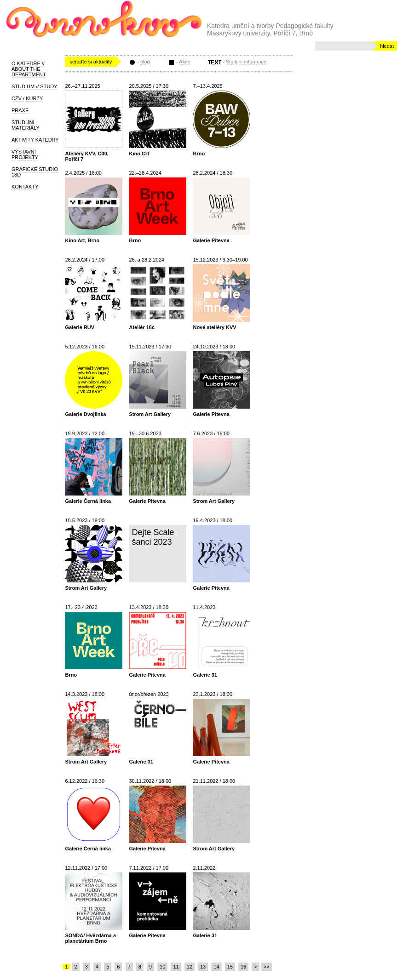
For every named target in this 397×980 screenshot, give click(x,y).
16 (243, 967)
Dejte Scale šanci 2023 (153, 537)
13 (203, 967)
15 (230, 967)
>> (267, 967)
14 (216, 967)
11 (176, 967)
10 (162, 967)
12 (190, 967)
